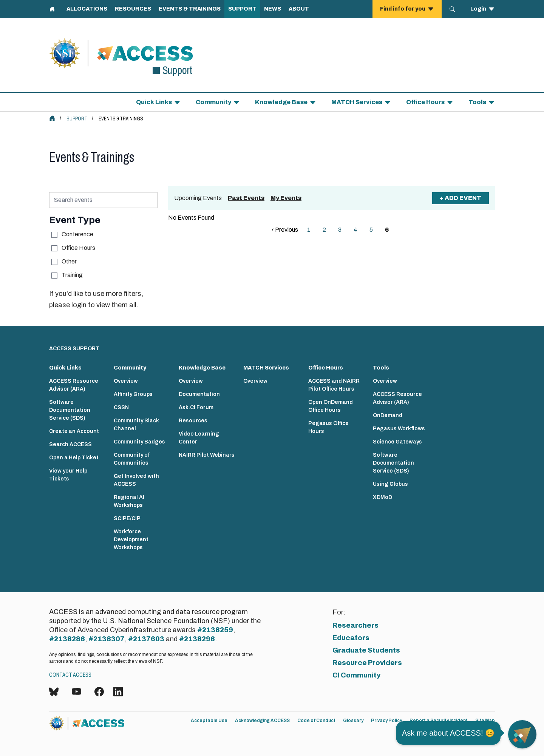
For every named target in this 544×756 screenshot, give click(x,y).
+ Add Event (461, 198)
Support (77, 119)
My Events (286, 198)
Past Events (246, 198)
